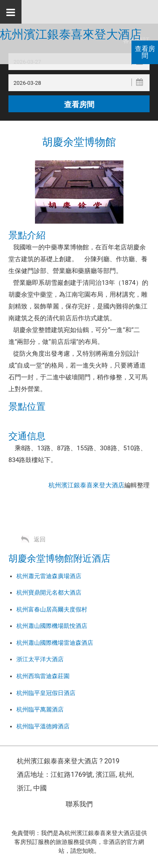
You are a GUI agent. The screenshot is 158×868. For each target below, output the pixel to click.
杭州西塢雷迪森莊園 (43, 676)
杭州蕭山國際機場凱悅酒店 (52, 626)
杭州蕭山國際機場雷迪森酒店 (55, 643)
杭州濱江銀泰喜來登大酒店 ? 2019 (68, 761)
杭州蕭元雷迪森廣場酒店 (49, 576)
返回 (40, 539)
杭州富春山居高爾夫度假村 (52, 609)
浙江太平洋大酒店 (40, 659)
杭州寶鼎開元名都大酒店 (49, 592)
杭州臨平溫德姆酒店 (43, 726)
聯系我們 (79, 804)
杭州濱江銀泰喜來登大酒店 (71, 35)
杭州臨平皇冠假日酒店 (46, 693)
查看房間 (145, 52)
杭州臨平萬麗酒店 (40, 709)
